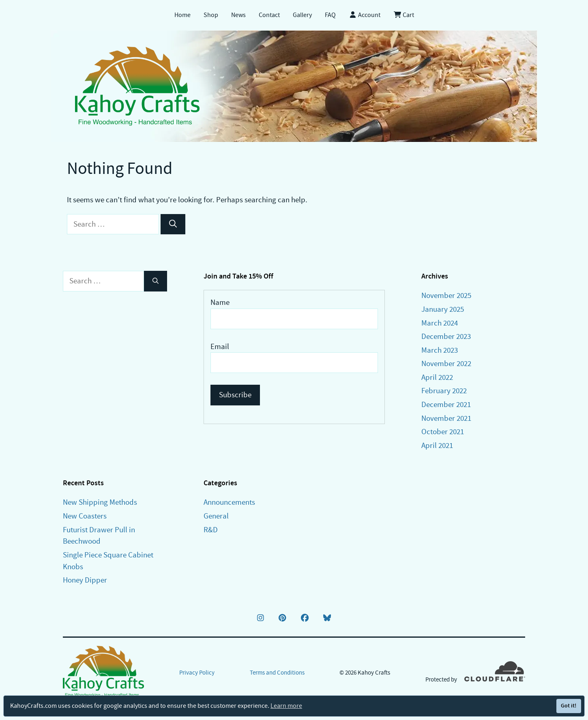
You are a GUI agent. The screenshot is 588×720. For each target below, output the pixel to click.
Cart (404, 15)
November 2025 (446, 295)
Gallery (302, 15)
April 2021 (437, 445)
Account (365, 15)
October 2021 (443, 432)
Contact (269, 15)
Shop (211, 15)
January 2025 (443, 309)
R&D (211, 530)
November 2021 (446, 418)
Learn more (286, 706)
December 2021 (446, 404)
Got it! (569, 706)
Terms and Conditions (277, 673)
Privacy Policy (197, 673)
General (216, 516)
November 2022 (446, 363)
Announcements (229, 502)
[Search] (173, 224)
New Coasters (85, 516)
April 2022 (437, 377)
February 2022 (444, 391)
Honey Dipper (85, 580)
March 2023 (440, 350)
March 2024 (440, 323)
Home (182, 15)
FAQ (330, 15)
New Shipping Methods (100, 502)
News (238, 15)
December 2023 (446, 336)
